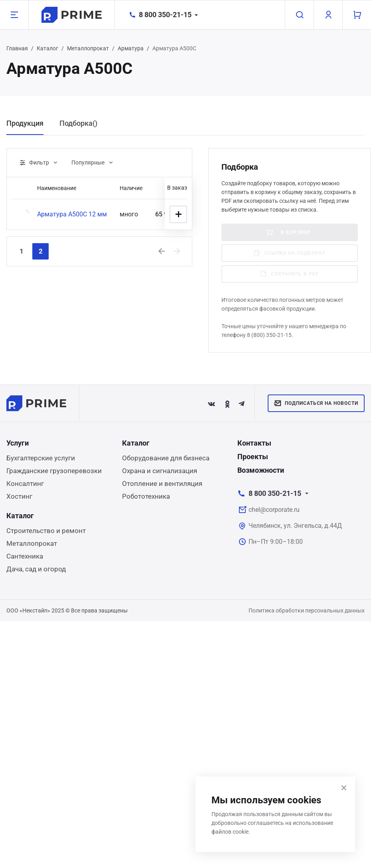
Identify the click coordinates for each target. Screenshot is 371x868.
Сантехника (25, 556)
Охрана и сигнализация (160, 471)
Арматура (131, 48)
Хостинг (19, 496)
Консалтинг (25, 484)
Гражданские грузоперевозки (54, 471)
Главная (17, 48)
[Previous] (162, 251)
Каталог (47, 48)
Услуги (18, 443)
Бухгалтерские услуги (41, 458)
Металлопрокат (88, 48)
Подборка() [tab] (78, 123)
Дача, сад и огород (36, 569)
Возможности (261, 470)
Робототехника (146, 496)
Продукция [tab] (25, 123)
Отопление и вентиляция (162, 484)
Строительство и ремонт (46, 531)
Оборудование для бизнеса (166, 458)
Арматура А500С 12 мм (72, 214)
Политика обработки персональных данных (307, 610)
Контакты (254, 443)
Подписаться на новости (316, 403)
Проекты (253, 457)
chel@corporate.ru (274, 510)
